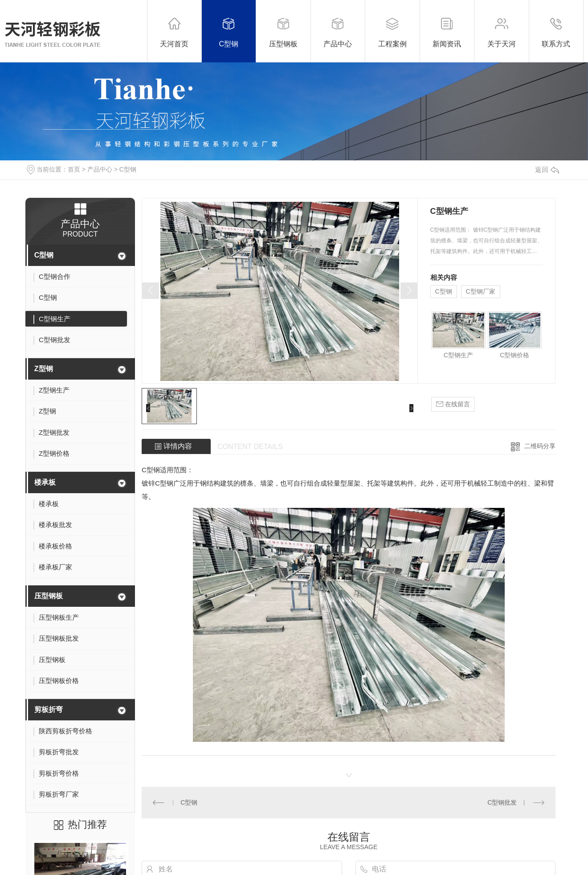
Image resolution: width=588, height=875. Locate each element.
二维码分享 (540, 446)
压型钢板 (49, 596)
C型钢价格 (514, 355)
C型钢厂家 (481, 291)
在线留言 (453, 404)
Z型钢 (44, 369)
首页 (74, 169)
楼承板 (45, 482)
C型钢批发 (502, 802)
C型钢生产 (458, 355)
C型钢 (128, 169)
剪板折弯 (49, 709)
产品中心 (100, 169)
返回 (547, 170)
